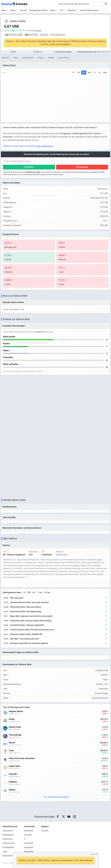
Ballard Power (15, 727)
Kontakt (45, 831)
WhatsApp (29, 852)
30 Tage (47, 592)
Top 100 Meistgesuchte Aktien (57, 797)
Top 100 (23, 10)
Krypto (53, 10)
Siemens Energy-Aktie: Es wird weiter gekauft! (29, 643)
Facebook (28, 843)
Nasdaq (38, 31)
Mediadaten (8, 835)
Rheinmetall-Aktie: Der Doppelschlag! (26, 612)
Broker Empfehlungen (89, 10)
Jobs (5, 852)
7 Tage (40, 592)
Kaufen (30, 167)
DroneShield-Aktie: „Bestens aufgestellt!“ (27, 625)
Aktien (13, 10)
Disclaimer (8, 839)
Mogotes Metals (16, 711)
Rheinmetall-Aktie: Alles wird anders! (26, 607)
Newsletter (8, 856)
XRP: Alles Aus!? (17, 598)
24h (34, 592)
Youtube (28, 835)
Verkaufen (83, 167)
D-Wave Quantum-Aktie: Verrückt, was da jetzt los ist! (32, 630)
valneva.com (62, 555)
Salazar (12, 790)
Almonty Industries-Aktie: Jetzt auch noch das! (29, 602)
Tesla (11, 751)
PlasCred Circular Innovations (22, 758)
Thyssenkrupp (15, 735)
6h (24, 592)
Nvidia (12, 719)
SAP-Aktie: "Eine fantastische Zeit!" (25, 639)
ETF (62, 10)
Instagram (29, 847)
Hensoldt (13, 774)
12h (29, 592)
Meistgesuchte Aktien (38, 10)
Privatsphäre (8, 847)
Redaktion (29, 831)
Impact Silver (15, 766)
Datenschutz (8, 843)
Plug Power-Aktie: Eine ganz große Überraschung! (31, 621)
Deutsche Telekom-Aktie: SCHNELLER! (26, 634)
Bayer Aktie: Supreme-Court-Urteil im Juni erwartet (31, 616)
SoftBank (13, 782)
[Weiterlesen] (106, 598)
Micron (12, 743)
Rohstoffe (72, 10)
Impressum (8, 831)
